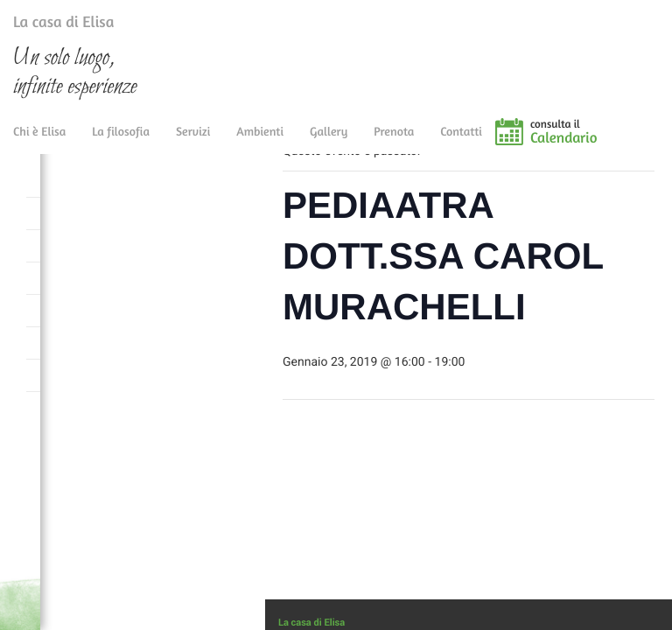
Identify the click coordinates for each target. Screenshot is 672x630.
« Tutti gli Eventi (336, 184)
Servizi (193, 142)
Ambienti (260, 142)
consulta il (602, 143)
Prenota (394, 142)
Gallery (329, 142)
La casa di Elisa (46, 25)
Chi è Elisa (39, 142)
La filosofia (121, 142)
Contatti (461, 142)
